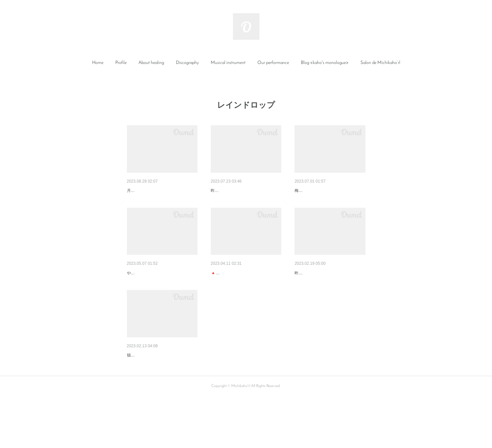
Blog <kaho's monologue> (325, 63)
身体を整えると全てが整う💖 (241, 290)
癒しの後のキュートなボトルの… (246, 191)
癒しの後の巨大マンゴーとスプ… (162, 191)
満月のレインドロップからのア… (162, 290)
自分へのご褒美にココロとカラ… (162, 390)
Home (98, 63)
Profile (121, 63)
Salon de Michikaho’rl (380, 63)
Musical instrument (228, 63)
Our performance (273, 63)
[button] (98, 63)
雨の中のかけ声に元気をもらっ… (329, 191)
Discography (187, 63)
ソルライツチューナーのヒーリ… (329, 290)
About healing (151, 63)
